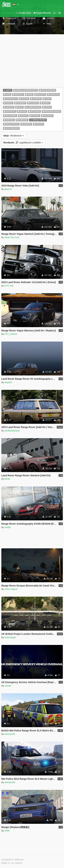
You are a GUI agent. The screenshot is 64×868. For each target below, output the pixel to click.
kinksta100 (10, 734)
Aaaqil (7, 527)
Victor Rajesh (11, 589)
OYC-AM (9, 286)
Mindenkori (14, 136)
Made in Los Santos (12, 863)
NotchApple (10, 637)
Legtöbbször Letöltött (23, 143)
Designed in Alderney (13, 860)
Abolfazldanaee (12, 431)
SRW (7, 831)
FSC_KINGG (11, 334)
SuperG (8, 382)
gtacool (8, 189)
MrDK (7, 479)
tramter (8, 686)
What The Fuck (12, 237)
